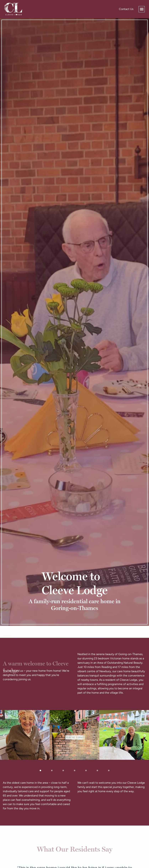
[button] (142, 9)
